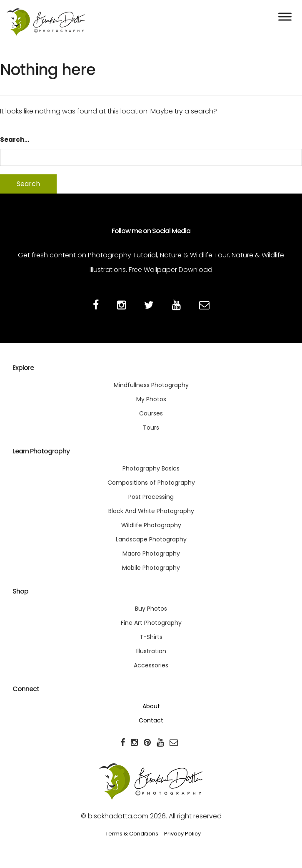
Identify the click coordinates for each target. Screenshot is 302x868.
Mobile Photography (151, 568)
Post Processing (151, 497)
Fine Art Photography (151, 623)
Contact (151, 720)
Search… (15, 140)
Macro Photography (151, 554)
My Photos (151, 399)
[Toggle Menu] (285, 16)
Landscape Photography (151, 539)
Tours (151, 428)
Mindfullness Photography (151, 385)
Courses (151, 413)
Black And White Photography (151, 511)
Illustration (151, 651)
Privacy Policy (182, 834)
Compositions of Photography (151, 483)
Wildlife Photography (151, 525)
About (151, 706)
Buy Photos (151, 609)
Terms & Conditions (132, 834)
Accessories (151, 665)
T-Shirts (151, 637)
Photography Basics (151, 468)
